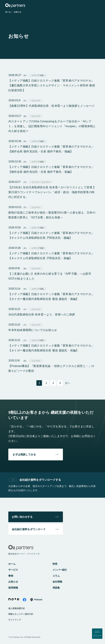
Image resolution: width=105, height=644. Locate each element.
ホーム (8, 12)
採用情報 (13, 588)
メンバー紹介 (60, 570)
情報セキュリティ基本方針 (21, 614)
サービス (13, 570)
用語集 (56, 588)
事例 (11, 576)
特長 (55, 564)
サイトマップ (15, 620)
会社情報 (57, 582)
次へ (68, 383)
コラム (56, 576)
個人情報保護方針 (17, 608)
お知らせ (13, 582)
